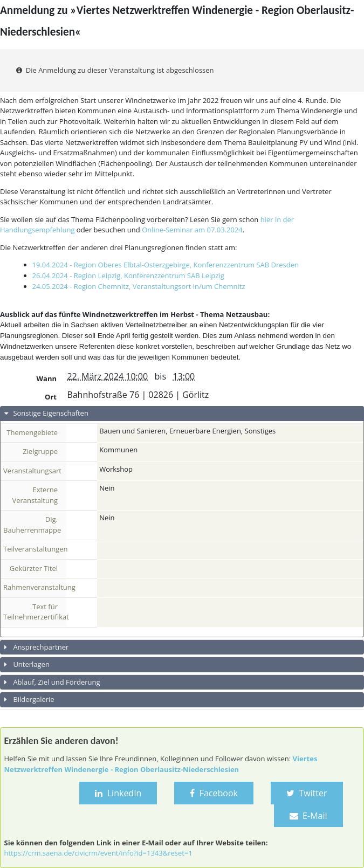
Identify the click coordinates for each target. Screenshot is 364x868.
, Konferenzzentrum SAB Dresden (244, 265)
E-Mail (308, 816)
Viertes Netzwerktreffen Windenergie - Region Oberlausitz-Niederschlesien (161, 764)
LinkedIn (118, 793)
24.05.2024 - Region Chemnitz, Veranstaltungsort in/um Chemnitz (139, 286)
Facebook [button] (214, 793)
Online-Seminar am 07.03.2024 (192, 230)
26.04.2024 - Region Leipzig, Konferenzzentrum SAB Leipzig (128, 275)
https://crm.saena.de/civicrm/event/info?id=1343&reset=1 (98, 853)
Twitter (307, 793)
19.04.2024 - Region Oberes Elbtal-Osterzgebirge (111, 265)
